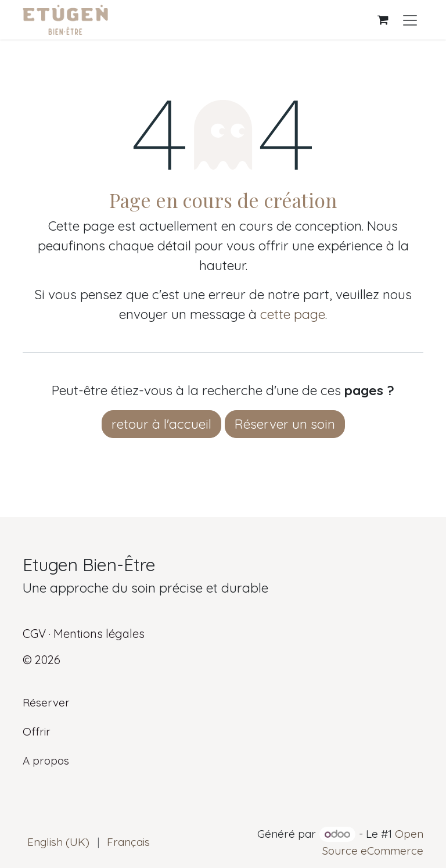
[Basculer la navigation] (410, 20)
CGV (34, 634)
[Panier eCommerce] (383, 20)
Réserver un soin (285, 424)
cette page (293, 314)
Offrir (37, 731)
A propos (46, 761)
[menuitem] (58, 842)
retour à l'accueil (161, 424)
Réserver (46, 702)
